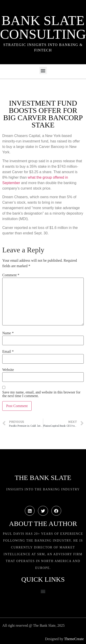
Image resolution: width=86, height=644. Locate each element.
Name (8, 333)
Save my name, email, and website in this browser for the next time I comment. (41, 394)
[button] (43, 70)
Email (8, 352)
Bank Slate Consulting (43, 27)
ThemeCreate (74, 639)
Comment (11, 275)
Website (8, 370)
